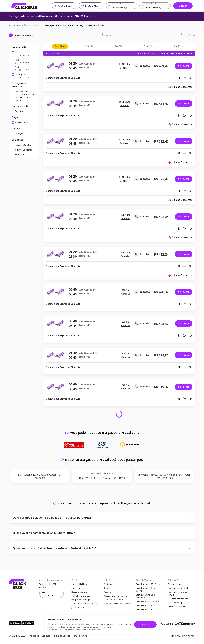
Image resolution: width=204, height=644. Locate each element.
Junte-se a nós (78, 609)
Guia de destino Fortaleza (148, 611)
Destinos (108, 584)
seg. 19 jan (90, 46)
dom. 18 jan (60, 46)
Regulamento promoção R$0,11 (179, 594)
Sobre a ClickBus (79, 584)
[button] (124, 68)
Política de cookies (56, 630)
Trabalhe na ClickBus (81, 597)
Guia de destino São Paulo (148, 584)
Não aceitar (125, 625)
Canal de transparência (179, 604)
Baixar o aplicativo (80, 592)
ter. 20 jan (120, 46)
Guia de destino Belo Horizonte (145, 597)
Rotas (38, 25)
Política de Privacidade (40, 637)
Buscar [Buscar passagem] (183, 6)
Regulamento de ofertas (179, 588)
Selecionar (184, 66)
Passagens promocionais (115, 597)
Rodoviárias (109, 588)
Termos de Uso (80, 637)
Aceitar (145, 625)
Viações (107, 592)
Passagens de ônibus (20, 25)
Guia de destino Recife (146, 606)
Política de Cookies (61, 637)
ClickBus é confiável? (177, 608)
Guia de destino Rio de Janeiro (146, 590)
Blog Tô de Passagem (82, 601)
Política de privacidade (92, 630)
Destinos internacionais (179, 599)
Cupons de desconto (113, 601)
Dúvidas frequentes (177, 584)
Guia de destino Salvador (147, 602)
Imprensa (76, 588)
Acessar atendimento (48, 594)
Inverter (86, 16)
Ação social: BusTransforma (84, 605)
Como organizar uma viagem (117, 605)
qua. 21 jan (149, 46)
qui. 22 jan (179, 46)
